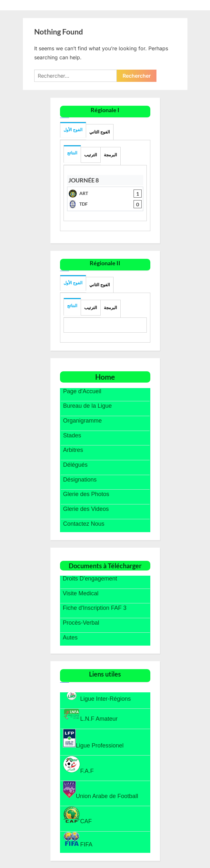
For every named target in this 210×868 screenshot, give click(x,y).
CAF (77, 815)
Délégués (75, 465)
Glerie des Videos (86, 509)
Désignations (80, 480)
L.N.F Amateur (90, 715)
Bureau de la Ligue (88, 406)
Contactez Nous (84, 524)
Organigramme (83, 421)
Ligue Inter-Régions (97, 696)
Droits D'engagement (90, 579)
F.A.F (78, 765)
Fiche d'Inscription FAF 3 (95, 608)
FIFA (78, 839)
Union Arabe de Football (101, 790)
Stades (72, 435)
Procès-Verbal (81, 623)
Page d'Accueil (82, 391)
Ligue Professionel (93, 739)
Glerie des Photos (86, 494)
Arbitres (73, 450)
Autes (70, 638)
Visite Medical (81, 593)
